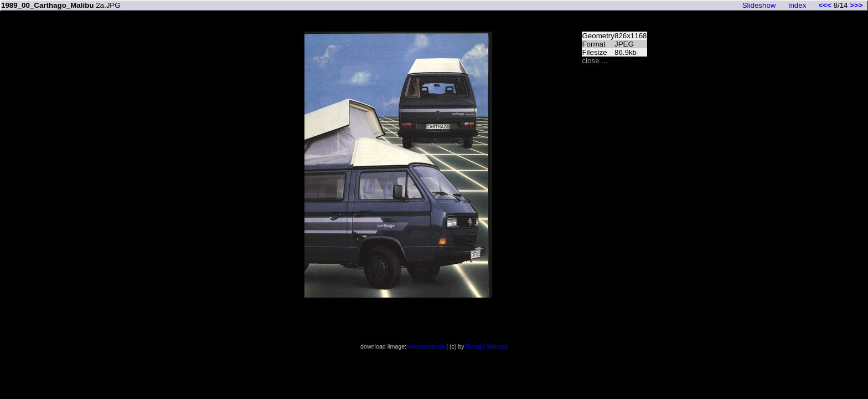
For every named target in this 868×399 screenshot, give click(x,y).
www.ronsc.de (426, 346)
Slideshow (759, 5)
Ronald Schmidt (487, 346)
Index (797, 5)
